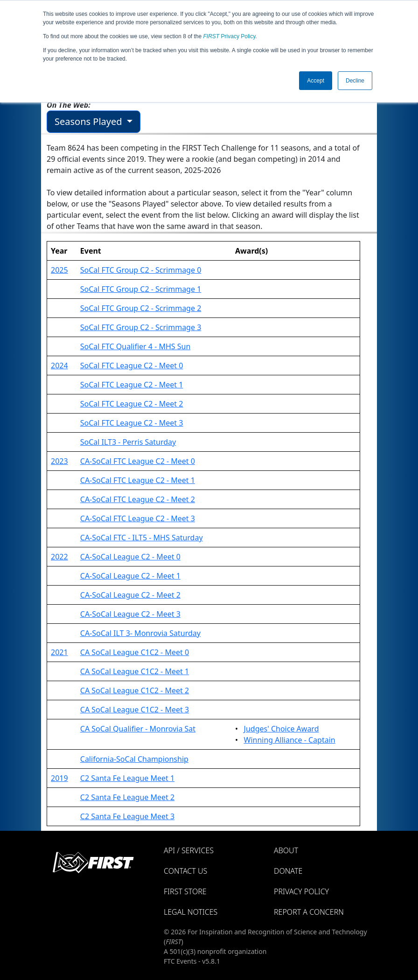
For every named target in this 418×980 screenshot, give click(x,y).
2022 (59, 557)
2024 (59, 366)
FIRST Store (185, 891)
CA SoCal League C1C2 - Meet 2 (135, 690)
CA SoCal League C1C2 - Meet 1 (135, 671)
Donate (288, 871)
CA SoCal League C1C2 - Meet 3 (135, 710)
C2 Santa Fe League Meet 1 (127, 778)
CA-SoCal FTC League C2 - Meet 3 (138, 518)
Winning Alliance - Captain (290, 740)
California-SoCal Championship (134, 759)
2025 (59, 270)
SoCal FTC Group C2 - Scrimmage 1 (141, 289)
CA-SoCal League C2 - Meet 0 (130, 557)
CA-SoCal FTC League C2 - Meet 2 (138, 499)
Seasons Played (90, 121)
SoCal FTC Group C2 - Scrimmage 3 (141, 327)
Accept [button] (316, 81)
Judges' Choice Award (282, 729)
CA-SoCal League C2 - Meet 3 (130, 614)
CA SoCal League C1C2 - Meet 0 (135, 652)
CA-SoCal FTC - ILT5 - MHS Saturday (142, 538)
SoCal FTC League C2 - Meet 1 (132, 385)
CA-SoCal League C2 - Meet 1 (130, 576)
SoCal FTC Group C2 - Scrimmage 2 (141, 308)
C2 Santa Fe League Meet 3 (127, 816)
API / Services (189, 850)
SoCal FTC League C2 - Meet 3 (132, 423)
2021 (59, 652)
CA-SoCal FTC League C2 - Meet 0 (138, 461)
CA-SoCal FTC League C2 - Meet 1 (138, 480)
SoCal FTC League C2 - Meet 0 (132, 366)
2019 (59, 778)
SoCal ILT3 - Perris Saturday (128, 442)
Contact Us (185, 871)
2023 (59, 461)
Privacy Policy (230, 36)
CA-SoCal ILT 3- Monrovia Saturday (140, 633)
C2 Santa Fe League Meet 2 (127, 797)
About (286, 850)
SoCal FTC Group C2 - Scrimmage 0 (141, 270)
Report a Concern (309, 912)
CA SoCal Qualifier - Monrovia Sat (138, 729)
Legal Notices (191, 912)
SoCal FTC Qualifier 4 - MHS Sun (136, 346)
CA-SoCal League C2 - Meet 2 (130, 595)
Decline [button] (355, 81)
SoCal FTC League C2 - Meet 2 (132, 404)
